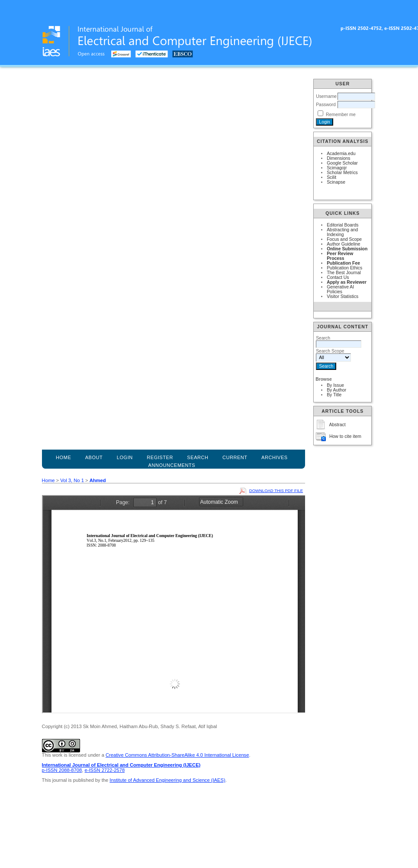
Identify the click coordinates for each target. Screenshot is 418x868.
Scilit (331, 177)
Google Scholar (342, 163)
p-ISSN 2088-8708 (62, 770)
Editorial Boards (342, 225)
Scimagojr (337, 168)
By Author (336, 390)
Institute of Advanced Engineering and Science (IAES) (167, 780)
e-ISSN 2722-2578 (104, 770)
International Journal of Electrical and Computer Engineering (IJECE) (121, 765)
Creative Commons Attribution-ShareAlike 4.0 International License (177, 755)
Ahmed (98, 480)
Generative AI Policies (340, 289)
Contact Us (338, 277)
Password (326, 105)
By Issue (335, 385)
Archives (275, 457)
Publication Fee (343, 263)
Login (125, 457)
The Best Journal (344, 273)
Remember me (341, 115)
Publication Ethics (344, 268)
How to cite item (345, 436)
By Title (334, 395)
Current (235, 457)
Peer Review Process (340, 256)
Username (326, 96)
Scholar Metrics (342, 173)
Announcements (172, 465)
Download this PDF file (276, 491)
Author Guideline (343, 244)
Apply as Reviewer (347, 282)
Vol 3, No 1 (72, 480)
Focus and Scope (344, 239)
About (94, 457)
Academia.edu (341, 154)
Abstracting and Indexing (342, 232)
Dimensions (338, 158)
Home (63, 457)
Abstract (338, 425)
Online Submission (347, 249)
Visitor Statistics (342, 296)
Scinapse (336, 182)
